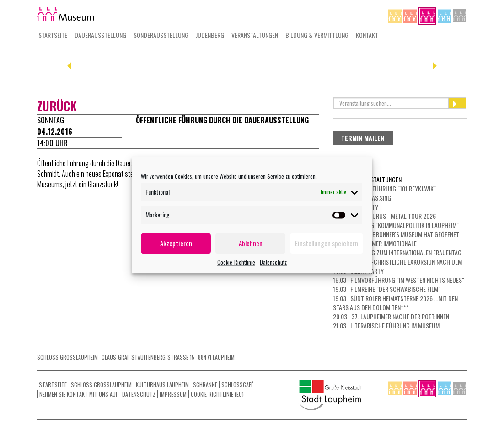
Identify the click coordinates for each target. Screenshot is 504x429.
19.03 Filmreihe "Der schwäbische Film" (387, 289)
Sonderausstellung (161, 35)
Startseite (53, 35)
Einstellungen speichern (327, 243)
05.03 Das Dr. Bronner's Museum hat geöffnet (396, 234)
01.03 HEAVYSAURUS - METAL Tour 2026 (384, 216)
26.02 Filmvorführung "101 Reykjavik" (384, 188)
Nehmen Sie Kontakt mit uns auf (79, 394)
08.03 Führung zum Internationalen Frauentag (397, 252)
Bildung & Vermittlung (317, 35)
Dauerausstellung (100, 35)
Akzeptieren (176, 243)
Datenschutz (273, 262)
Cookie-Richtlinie (236, 262)
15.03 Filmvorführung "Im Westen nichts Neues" (399, 280)
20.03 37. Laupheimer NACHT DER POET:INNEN (391, 316)
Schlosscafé (237, 384)
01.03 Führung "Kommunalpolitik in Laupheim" (396, 225)
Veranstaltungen (255, 35)
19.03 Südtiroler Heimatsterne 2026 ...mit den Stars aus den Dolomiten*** (395, 303)
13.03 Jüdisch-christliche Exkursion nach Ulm (397, 262)
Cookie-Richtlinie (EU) (217, 394)
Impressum (173, 394)
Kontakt (367, 35)
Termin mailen (363, 138)
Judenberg (210, 35)
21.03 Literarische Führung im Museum (386, 326)
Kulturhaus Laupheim (162, 384)
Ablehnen (251, 243)
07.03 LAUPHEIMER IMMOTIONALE (375, 243)
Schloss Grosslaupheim (101, 384)
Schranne (205, 384)
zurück (57, 106)
